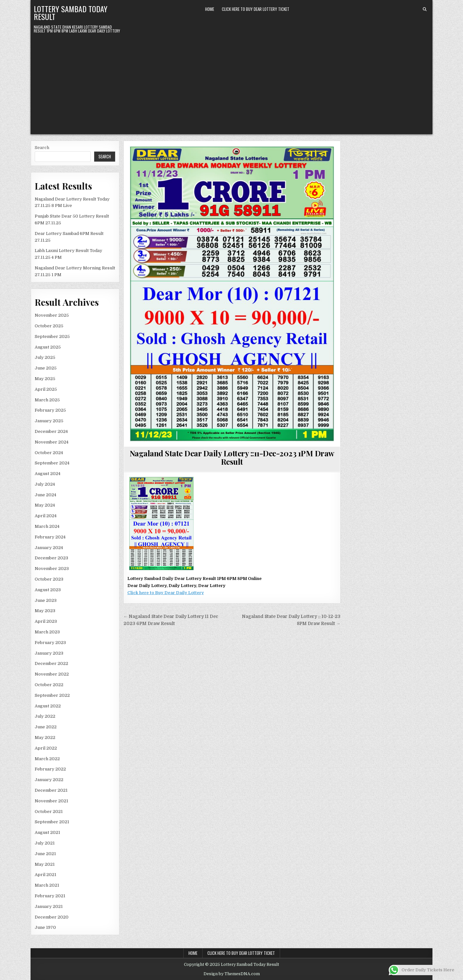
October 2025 (49, 326)
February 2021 (50, 896)
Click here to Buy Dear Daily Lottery (166, 593)
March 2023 (47, 632)
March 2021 (47, 885)
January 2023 (49, 653)
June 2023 (46, 600)
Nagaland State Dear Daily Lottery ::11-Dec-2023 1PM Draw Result (232, 457)
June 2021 (45, 854)
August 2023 (48, 590)
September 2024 (52, 463)
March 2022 (47, 759)
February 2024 (50, 537)
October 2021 (49, 812)
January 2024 (49, 548)
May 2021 (45, 864)
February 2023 (50, 643)
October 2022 (49, 685)
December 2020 (52, 917)
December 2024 (51, 431)
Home (210, 9)
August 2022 (48, 706)
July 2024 (45, 484)
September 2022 (52, 695)
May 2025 (45, 379)
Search (42, 148)
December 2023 (51, 558)
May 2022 (45, 737)
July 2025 (45, 357)
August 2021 (47, 832)
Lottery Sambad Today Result (71, 13)
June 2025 (46, 368)
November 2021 (51, 801)
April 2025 (46, 389)
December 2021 (51, 790)
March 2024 (47, 526)
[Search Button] (425, 9)
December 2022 (51, 663)
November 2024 (52, 442)
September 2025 (52, 336)
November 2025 (52, 315)
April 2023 (46, 621)
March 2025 (47, 400)
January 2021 (49, 906)
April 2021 (45, 875)
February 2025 (50, 410)
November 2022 (52, 674)
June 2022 (46, 727)
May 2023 (45, 611)
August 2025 (48, 347)
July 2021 (45, 843)
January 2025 (49, 421)
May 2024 (45, 505)
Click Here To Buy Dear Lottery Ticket (256, 9)
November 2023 (52, 569)
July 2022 (45, 716)
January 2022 (49, 780)
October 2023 (49, 579)
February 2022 (50, 769)
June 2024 (45, 495)
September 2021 (52, 822)
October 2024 (49, 453)
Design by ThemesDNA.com (232, 974)
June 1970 (45, 927)
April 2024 (46, 516)
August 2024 (48, 474)
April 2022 (46, 748)
